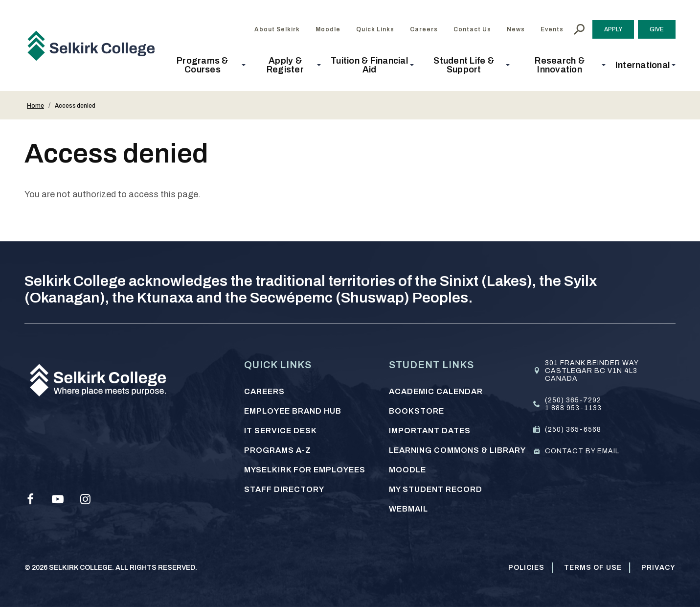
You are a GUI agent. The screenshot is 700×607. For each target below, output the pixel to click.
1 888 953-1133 (573, 408)
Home (35, 106)
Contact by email (582, 451)
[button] (205, 65)
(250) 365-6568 (573, 430)
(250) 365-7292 (573, 400)
